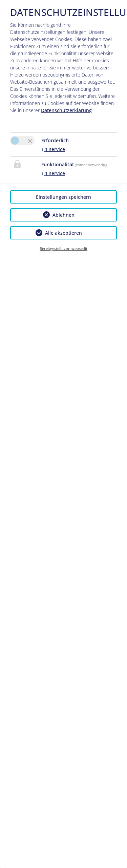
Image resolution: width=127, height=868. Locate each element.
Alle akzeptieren (63, 233)
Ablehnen (63, 215)
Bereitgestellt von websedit (63, 248)
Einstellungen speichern (63, 197)
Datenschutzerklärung (66, 110)
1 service (53, 149)
